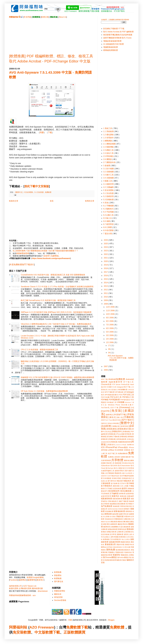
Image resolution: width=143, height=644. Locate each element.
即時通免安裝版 (127, 463)
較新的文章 (14, 201)
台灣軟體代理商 (25, 588)
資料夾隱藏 (115, 537)
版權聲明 (31, 580)
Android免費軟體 (117, 379)
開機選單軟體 (129, 545)
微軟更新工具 (118, 486)
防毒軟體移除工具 (119, 547)
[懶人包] (120, 417)
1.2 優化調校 (109, 135)
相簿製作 (127, 509)
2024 (106, 247)
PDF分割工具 (128, 395)
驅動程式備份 (121, 560)
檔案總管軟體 (107, 499)
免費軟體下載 (77, 627)
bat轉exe (130, 445)
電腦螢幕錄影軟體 (111, 47)
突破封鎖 (120, 516)
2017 (106, 272)
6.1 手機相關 (109, 206)
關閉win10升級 (106, 547)
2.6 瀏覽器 (108, 159)
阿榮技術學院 (60, 591)
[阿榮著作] (111, 445)
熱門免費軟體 (107, 506)
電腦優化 (111, 552)
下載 (50, 133)
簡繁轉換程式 (119, 519)
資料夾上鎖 (128, 534)
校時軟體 (122, 494)
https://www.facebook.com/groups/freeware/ (51, 258)
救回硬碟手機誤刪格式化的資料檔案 (118, 35)
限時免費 (111, 550)
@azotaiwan (43, 591)
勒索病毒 (118, 463)
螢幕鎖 (104, 532)
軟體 (27, 632)
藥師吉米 (58, 594)
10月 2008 (110, 314)
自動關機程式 (115, 527)
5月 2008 (110, 332)
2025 (106, 244)
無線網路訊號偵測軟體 (118, 504)
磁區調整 (115, 514)
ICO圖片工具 (111, 387)
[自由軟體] (106, 426)
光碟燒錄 (127, 450)
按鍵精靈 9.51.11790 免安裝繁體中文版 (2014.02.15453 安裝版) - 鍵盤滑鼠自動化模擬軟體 (57, 377)
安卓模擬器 (107, 478)
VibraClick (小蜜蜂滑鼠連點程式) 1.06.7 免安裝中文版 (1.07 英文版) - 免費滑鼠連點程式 (56, 324)
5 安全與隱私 (29, 192)
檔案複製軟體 (117, 499)
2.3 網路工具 (109, 150)
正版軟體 (71, 632)
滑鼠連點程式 (113, 501)
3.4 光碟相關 (109, 178)
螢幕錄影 (130, 529)
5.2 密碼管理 (109, 196)
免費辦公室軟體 (114, 457)
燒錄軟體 (116, 506)
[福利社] (104, 423)
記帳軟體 (120, 532)
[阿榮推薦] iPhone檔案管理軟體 (120, 434)
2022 (106, 254)
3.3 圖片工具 (109, 175)
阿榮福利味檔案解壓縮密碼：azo (22, 595)
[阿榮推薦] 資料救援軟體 (117, 439)
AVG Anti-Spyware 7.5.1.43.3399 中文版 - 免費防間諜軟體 (121, 358)
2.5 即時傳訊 (109, 156)
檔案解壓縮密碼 (23, 253)
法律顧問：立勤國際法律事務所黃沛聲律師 (115, 20)
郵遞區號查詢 (125, 542)
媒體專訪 (23, 580)
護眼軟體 (120, 534)
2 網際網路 (108, 141)
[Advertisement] (52, 34)
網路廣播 (114, 522)
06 (109, 349)
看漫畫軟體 (109, 511)
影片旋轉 (114, 483)
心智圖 (126, 486)
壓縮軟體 (118, 473)
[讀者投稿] (124, 426)
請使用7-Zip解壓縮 (51, 256)
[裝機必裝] (116, 426)
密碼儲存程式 (127, 478)
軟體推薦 (58, 572)
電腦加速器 (119, 552)
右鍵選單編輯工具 (108, 471)
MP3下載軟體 (110, 392)
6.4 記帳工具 (109, 215)
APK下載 (104, 379)
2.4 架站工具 (109, 153)
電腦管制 (116, 555)
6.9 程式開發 (109, 230)
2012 (106, 290)
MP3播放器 (119, 392)
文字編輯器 (114, 493)
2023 (106, 251)
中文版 (40, 632)
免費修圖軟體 (123, 453)
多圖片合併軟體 (127, 473)
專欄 (118, 481)
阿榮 (42, 133)
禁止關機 (106, 517)
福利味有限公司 (15, 586)
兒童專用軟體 (106, 460)
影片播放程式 (126, 481)
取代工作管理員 (128, 468)
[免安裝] (116, 411)
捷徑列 (124, 488)
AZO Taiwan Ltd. (30, 586)
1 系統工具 (108, 128)
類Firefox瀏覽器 (123, 557)
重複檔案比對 (110, 544)
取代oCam (109, 468)
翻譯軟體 (107, 527)
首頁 (52, 201)
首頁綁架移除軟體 (110, 560)
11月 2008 (110, 311)
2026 (106, 240)
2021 (106, 258)
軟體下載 (53, 632)
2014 (106, 283)
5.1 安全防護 (39, 192)
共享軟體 (117, 460)
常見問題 (27, 17)
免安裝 (18, 632)
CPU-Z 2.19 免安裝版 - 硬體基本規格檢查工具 (39, 350)
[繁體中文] (19, 192)
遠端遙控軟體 (115, 542)
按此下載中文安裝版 (37, 186)
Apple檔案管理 (116, 382)
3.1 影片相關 (109, 169)
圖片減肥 (128, 471)
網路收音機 (121, 522)
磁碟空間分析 (124, 514)
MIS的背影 (58, 597)
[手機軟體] (129, 417)
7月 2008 (110, 325)
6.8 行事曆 (108, 227)
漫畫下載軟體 (124, 501)
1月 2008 (110, 342)
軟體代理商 (14, 588)
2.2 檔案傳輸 (109, 147)
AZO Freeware (42, 627)
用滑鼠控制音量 (126, 506)
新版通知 (58, 575)
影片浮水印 (122, 483)
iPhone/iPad (111, 447)
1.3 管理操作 (109, 138)
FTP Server (116, 384)
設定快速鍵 (105, 534)
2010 (106, 297)
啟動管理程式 (120, 471)
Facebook (14, 580)
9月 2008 (110, 318)
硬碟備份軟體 (119, 511)
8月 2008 (110, 321)
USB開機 (121, 402)
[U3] (132, 408)
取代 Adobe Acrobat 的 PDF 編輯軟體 (118, 32)
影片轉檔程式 (107, 486)
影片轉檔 (130, 483)
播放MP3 (104, 491)
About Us (63, 17)
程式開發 (113, 517)
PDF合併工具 (116, 397)
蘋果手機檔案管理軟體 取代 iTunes (117, 38)
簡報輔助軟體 (109, 519)
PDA (121, 395)
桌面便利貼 (130, 494)
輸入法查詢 (126, 539)
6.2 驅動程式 (109, 209)
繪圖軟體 (114, 524)
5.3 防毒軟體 (109, 200)
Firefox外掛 (125, 384)
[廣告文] (113, 417)
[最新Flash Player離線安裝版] (111, 420)
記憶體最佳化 (129, 532)
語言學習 (113, 534)
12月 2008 (110, 307)
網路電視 (107, 524)
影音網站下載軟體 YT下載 (114, 29)
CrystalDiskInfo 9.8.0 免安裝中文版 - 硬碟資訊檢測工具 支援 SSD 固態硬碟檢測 (53, 275)
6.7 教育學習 (109, 224)
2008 (106, 304)
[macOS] (105, 411)
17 (109, 345)
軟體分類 (45, 17)
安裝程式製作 (117, 478)
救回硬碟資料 (114, 491)
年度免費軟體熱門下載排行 (22, 265)
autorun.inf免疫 (121, 445)
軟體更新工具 (124, 537)
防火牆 (128, 547)
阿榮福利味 (18, 627)
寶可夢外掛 (112, 481)
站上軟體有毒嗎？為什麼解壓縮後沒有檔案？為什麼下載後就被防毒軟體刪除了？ (45, 251)
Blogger (111, 620)
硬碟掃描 (129, 511)
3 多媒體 (107, 166)
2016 (106, 276)
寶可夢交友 (59, 581)
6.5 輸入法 (108, 218)
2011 (106, 293)
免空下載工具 (113, 453)
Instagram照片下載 (124, 387)
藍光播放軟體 (125, 527)
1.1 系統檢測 (109, 131)
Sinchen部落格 (60, 600)
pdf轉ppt (111, 450)
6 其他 (106, 203)
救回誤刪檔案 (126, 491)
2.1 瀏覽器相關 (110, 144)
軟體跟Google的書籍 (35, 577)
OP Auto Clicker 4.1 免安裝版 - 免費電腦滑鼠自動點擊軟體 (44, 391)
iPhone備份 (123, 447)
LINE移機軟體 (122, 390)
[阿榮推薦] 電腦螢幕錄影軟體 (121, 442)
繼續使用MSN (123, 524)
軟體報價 (58, 578)
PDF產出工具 (128, 397)
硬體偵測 (108, 514)
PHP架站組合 (125, 400)
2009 (106, 300)
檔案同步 (115, 496)
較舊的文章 (90, 201)
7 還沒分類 (108, 234)
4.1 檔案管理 (109, 184)
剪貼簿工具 (110, 463)
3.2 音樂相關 (109, 172)
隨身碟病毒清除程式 (123, 550)
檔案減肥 (131, 496)
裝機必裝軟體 (111, 532)
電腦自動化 (125, 555)
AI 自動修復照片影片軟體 (113, 44)
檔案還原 (126, 499)
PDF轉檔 (105, 400)
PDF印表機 (105, 397)
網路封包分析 (105, 522)
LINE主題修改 (112, 390)
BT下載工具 (129, 382)
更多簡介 (40, 580)
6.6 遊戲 (107, 221)
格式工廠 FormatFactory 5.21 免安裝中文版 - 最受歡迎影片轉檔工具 (48, 300)
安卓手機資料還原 (113, 476)
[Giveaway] (125, 407)
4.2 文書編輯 (109, 187)
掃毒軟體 (131, 489)
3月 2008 (110, 335)
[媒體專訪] (109, 415)
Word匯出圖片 (128, 405)
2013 (106, 286)
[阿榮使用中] (117, 431)
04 (109, 353)
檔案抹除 (123, 496)
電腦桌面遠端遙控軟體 (112, 41)
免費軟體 (48, 192)
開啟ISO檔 (120, 544)
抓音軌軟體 (117, 489)
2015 (106, 279)
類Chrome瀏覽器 (110, 557)
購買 (82, 632)
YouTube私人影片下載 (110, 408)
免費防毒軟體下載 (127, 457)
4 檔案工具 (108, 181)
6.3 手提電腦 (109, 212)
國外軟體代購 (37, 588)
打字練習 (109, 489)
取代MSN (114, 466)
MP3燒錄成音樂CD (112, 395)
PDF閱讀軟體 (114, 400)
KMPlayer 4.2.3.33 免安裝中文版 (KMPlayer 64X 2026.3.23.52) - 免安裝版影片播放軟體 (56, 312)
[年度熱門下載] (120, 415)
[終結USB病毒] (114, 423)
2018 (106, 268)
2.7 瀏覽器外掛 (110, 162)
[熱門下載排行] (128, 420)
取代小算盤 (118, 468)
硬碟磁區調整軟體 (111, 50)
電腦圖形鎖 (128, 552)
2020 (106, 261)
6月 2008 (110, 328)
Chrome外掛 (106, 384)
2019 (106, 265)
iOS (103, 447)
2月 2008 (110, 339)
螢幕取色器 (122, 529)
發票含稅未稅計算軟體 (115, 509)
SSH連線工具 (111, 402)
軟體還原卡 (117, 539)
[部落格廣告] (112, 429)
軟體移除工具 (108, 539)
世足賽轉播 (119, 450)
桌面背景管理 (106, 496)
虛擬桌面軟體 (113, 529)
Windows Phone (114, 405)
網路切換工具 (129, 519)
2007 (106, 366)
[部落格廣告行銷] (124, 429)
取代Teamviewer (124, 466)
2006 (106, 370)
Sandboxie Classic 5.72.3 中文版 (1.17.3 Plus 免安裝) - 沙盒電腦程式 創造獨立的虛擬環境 (57, 287)
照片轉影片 (130, 504)
